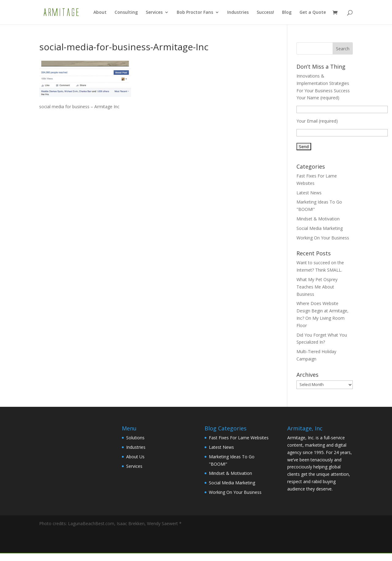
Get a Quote (313, 13)
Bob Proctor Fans (195, 13)
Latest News (309, 193)
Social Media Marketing (320, 228)
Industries (238, 13)
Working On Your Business (323, 238)
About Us (135, 457)
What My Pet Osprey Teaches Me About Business (317, 287)
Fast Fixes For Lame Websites (239, 438)
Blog (287, 13)
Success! (265, 13)
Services (154, 13)
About (100, 13)
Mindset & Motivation (318, 219)
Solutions (135, 438)
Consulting (126, 13)
